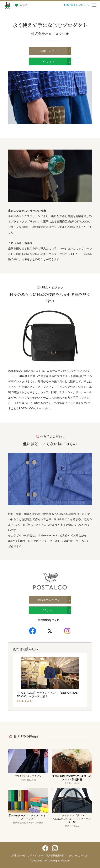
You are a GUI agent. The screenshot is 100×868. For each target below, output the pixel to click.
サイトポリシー (35, 855)
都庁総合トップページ (78, 5)
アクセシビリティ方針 (78, 855)
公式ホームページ (49, 51)
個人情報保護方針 (55, 855)
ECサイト (49, 61)
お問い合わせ (18, 855)
